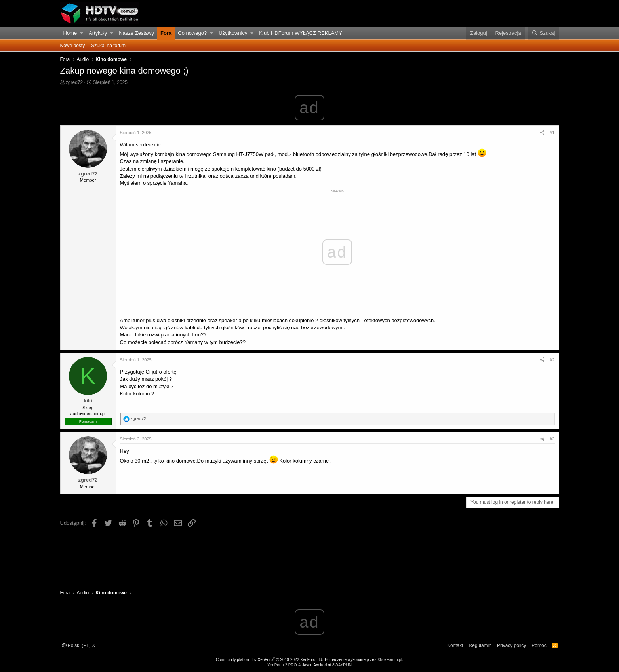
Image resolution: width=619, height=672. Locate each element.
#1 (552, 133)
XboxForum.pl (390, 660)
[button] (81, 33)
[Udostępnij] (542, 133)
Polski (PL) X (79, 645)
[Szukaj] (543, 33)
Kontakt (455, 645)
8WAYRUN (342, 665)
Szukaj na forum (108, 46)
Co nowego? (192, 33)
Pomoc (539, 645)
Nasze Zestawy (136, 33)
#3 (552, 439)
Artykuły (98, 33)
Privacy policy (511, 645)
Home (70, 33)
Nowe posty (73, 46)
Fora (166, 33)
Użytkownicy (233, 33)
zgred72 (74, 82)
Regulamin (480, 645)
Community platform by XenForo (270, 660)
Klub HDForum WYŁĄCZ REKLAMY (301, 33)
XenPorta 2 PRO (282, 665)
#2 (552, 360)
